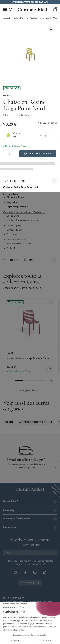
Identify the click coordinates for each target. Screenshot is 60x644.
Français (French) (30, 583)
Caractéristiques (30, 259)
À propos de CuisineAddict (30, 519)
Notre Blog (30, 510)
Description (30, 180)
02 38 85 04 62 (16, 598)
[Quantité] (10, 154)
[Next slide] (51, 380)
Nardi (9, 422)
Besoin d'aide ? (30, 501)
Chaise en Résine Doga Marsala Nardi (28, 358)
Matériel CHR (20, 18)
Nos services (30, 527)
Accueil (6, 18)
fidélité (54, 123)
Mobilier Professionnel (40, 18)
